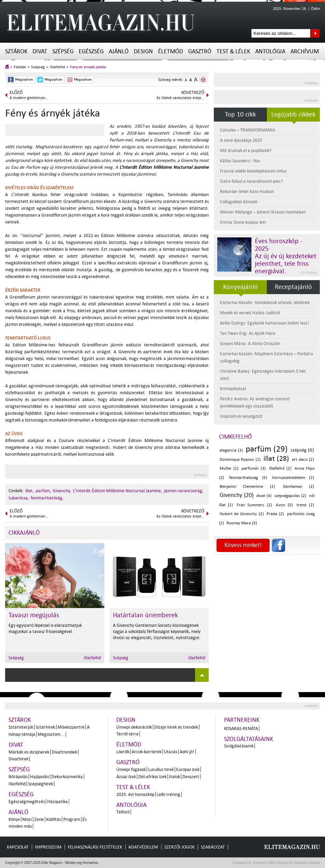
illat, (30, 491)
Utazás (171, 752)
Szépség (63, 51)
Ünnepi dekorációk (134, 727)
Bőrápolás (18, 777)
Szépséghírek (41, 784)
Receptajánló (293, 287)
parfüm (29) (267, 449)
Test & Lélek (233, 51)
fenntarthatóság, (47, 498)
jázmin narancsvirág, (184, 491)
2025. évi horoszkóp (135, 794)
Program (72, 819)
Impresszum (48, 847)
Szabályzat (213, 847)
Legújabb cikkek (293, 114)
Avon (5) (284, 505)
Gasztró (200, 51)
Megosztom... (51, 734)
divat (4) (264, 496)
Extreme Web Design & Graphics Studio (286, 863)
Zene (39, 819)
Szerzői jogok (179, 847)
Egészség (91, 51)
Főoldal (20, 67)
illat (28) (276, 458)
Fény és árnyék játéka (88, 67)
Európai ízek (188, 769)
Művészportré (71, 727)
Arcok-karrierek (147, 752)
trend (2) (305, 505)
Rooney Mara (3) (242, 523)
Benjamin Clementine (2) (247, 487)
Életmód (171, 51)
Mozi (27, 819)
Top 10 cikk (240, 114)
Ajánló (119, 51)
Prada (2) (275, 514)
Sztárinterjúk (21, 727)
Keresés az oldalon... (315, 33)
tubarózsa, (19, 498)
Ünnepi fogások (131, 769)
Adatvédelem (143, 847)
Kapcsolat (18, 847)
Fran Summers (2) (254, 505)
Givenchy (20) (237, 495)
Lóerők (123, 752)
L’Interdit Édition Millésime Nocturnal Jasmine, (118, 491)
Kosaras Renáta (241, 728)
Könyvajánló (240, 287)
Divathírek (18, 759)
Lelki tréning (168, 794)
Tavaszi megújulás (34, 615)
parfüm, (43, 491)
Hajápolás (40, 777)
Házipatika (57, 802)
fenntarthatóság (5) (248, 478)
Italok (174, 777)
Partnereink (242, 720)
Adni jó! (187, 752)
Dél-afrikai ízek (152, 777)
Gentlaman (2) (298, 487)
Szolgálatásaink (239, 746)
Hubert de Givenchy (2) (242, 514)
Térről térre (127, 734)
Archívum (305, 51)
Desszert (191, 777)
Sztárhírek (45, 727)
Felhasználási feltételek (95, 847)
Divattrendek (64, 752)
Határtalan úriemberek (145, 615)
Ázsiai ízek (126, 777)
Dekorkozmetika (67, 777)
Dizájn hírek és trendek (176, 727)
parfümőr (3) (254, 469)
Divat (40, 51)
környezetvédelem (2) (293, 478)
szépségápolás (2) (290, 496)
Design (143, 51)
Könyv (14, 819)
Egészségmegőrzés (27, 802)
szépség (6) (302, 450)
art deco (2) (303, 460)
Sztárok (16, 51)
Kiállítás (54, 819)
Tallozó (123, 812)
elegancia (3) (231, 450)
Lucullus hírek (161, 769)
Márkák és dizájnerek (29, 752)
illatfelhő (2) (280, 469)
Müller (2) (229, 469)
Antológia (270, 51)
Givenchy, (62, 491)
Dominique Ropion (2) (240, 460)
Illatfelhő (57, 67)
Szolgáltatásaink (249, 739)
